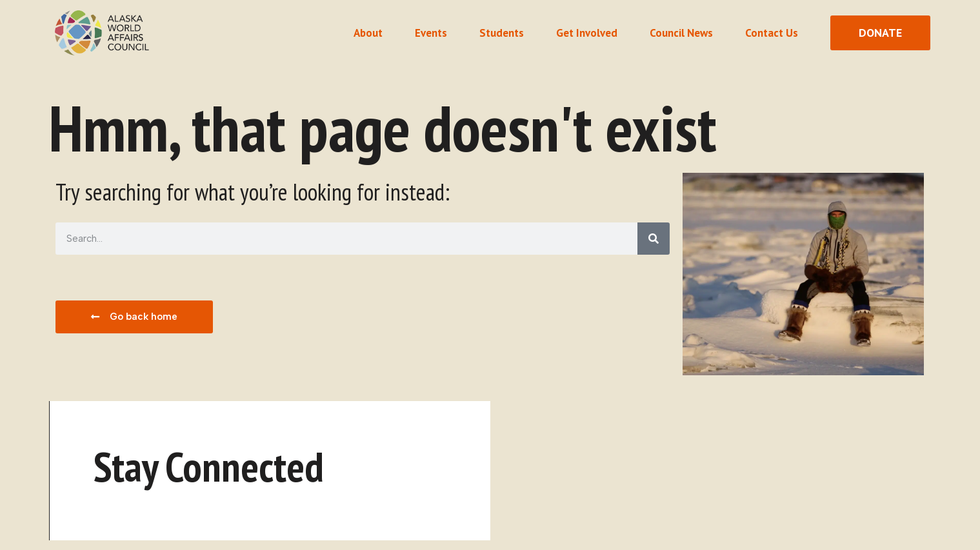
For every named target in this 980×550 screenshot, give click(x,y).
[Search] (654, 239)
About (368, 33)
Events (431, 33)
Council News (681, 33)
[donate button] (880, 33)
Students (502, 33)
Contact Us (772, 33)
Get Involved (587, 33)
